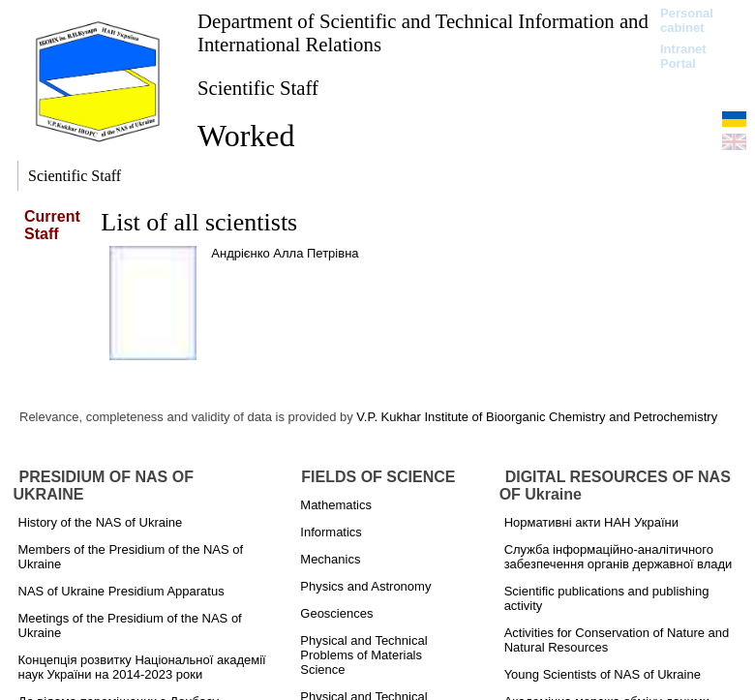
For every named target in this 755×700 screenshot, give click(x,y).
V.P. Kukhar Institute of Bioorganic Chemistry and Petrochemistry (537, 417)
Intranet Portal (683, 56)
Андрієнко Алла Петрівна (285, 253)
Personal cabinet (687, 20)
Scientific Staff (258, 88)
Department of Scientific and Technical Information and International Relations (423, 32)
